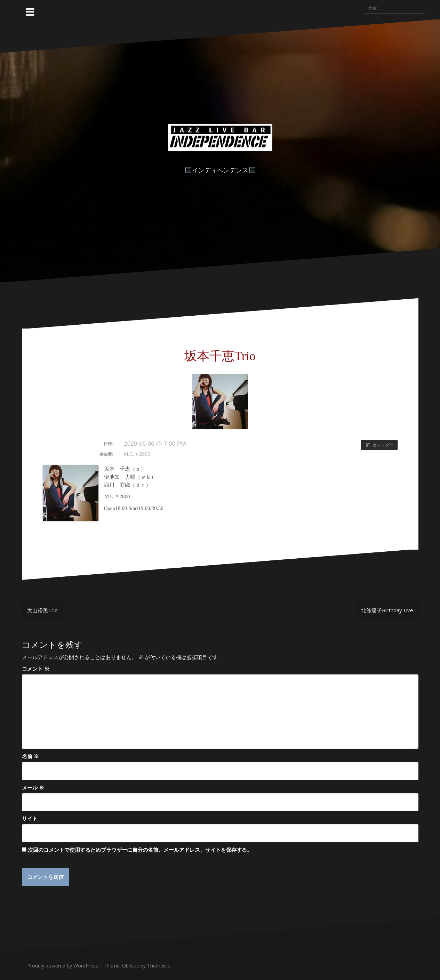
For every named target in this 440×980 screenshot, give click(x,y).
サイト (30, 818)
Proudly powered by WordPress (63, 966)
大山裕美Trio (42, 610)
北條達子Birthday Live (387, 610)
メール (33, 787)
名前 (30, 756)
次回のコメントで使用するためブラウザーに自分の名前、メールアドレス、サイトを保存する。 (140, 850)
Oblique (131, 966)
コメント (36, 669)
